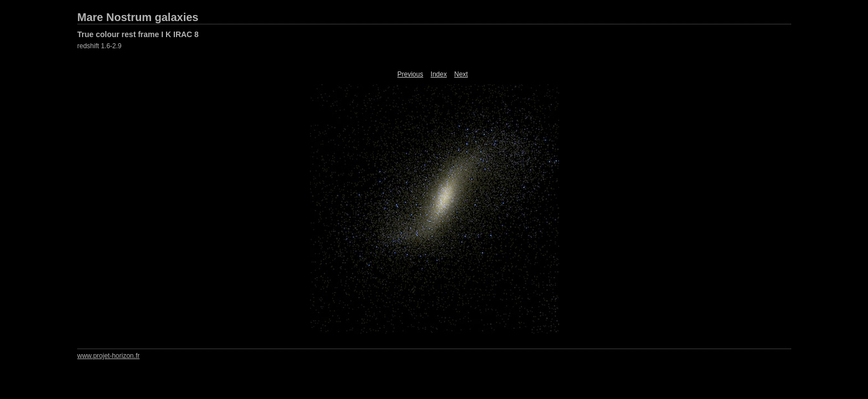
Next (461, 74)
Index (439, 74)
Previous (410, 74)
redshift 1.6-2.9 (100, 46)
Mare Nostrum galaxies (138, 17)
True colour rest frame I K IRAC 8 (138, 34)
